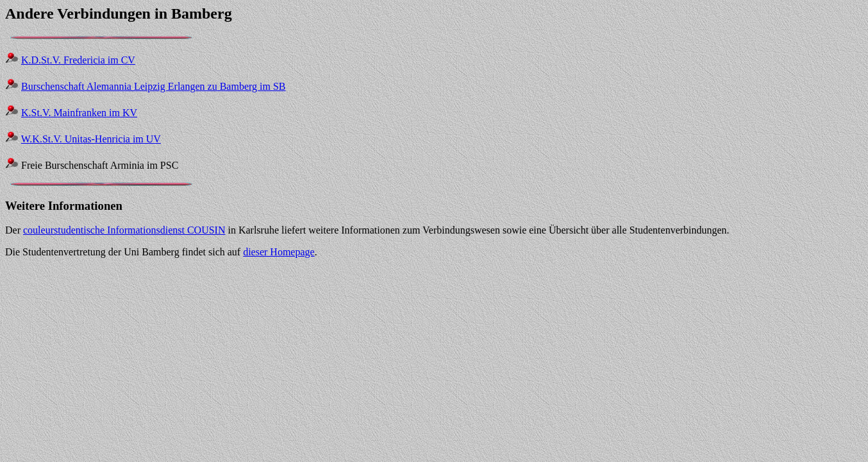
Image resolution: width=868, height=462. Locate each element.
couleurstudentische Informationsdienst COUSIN (124, 230)
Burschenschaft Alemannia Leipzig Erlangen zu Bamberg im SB (153, 86)
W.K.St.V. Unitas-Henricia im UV (91, 139)
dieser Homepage (279, 252)
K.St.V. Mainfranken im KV (79, 113)
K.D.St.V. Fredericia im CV (78, 60)
